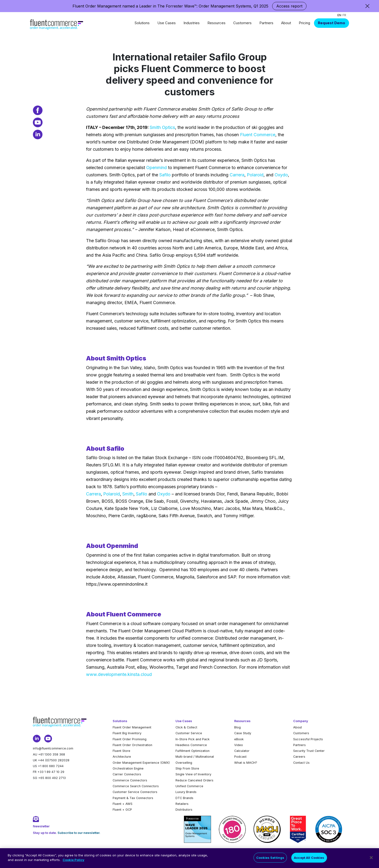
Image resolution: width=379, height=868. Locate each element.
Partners (266, 23)
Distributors (184, 810)
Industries (192, 23)
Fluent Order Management (132, 727)
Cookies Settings (270, 861)
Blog (237, 727)
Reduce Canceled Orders (194, 780)
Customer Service (189, 733)
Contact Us (301, 763)
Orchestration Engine (128, 768)
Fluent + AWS (123, 804)
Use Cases (167, 23)
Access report (289, 6)
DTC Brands (184, 798)
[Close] (371, 861)
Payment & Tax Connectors (133, 798)
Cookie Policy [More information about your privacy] (73, 863)
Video (239, 745)
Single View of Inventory (193, 774)
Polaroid (255, 175)
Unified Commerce (189, 786)
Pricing (304, 23)
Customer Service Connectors (135, 792)
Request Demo (332, 23)
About (286, 23)
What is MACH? (246, 763)
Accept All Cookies (309, 861)
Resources (216, 23)
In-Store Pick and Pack (193, 739)
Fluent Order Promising (130, 739)
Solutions (142, 23)
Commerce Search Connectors (136, 786)
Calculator (242, 751)
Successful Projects (308, 739)
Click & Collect (186, 727)
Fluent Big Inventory (127, 733)
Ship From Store (187, 768)
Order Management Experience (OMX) (141, 763)
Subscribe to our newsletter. (79, 833)
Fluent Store (121, 751)
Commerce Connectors (130, 780)
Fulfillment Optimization (193, 751)
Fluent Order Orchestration (132, 745)
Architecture (122, 757)
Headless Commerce (191, 745)
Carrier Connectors (127, 774)
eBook (239, 739)
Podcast (240, 757)
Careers (299, 757)
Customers (242, 23)
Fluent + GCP (122, 810)
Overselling (184, 763)
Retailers (182, 804)
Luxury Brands (186, 792)
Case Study (243, 733)
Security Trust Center (309, 751)
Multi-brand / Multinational (195, 757)
